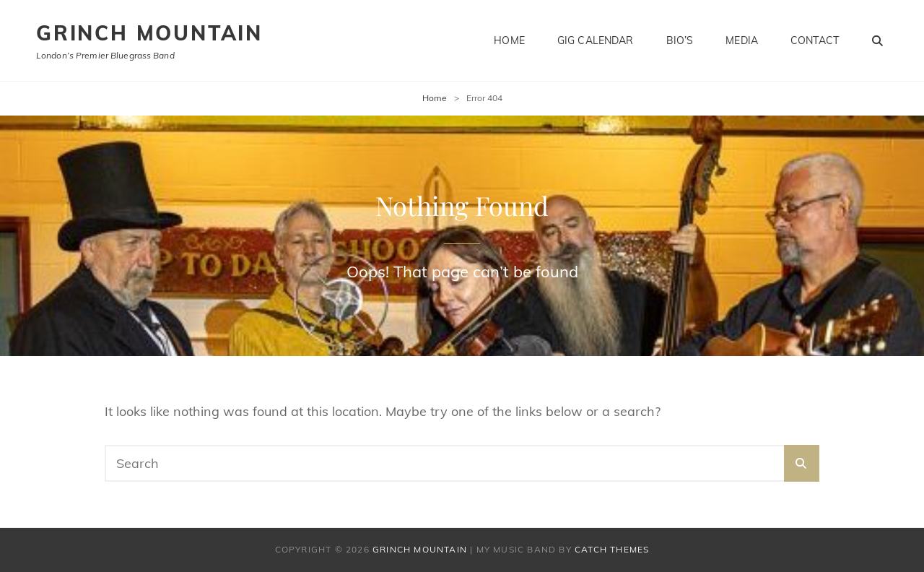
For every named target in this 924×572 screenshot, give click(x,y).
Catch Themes (612, 549)
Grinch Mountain (149, 33)
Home (509, 40)
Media (742, 40)
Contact (815, 40)
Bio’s (680, 40)
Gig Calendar (596, 40)
